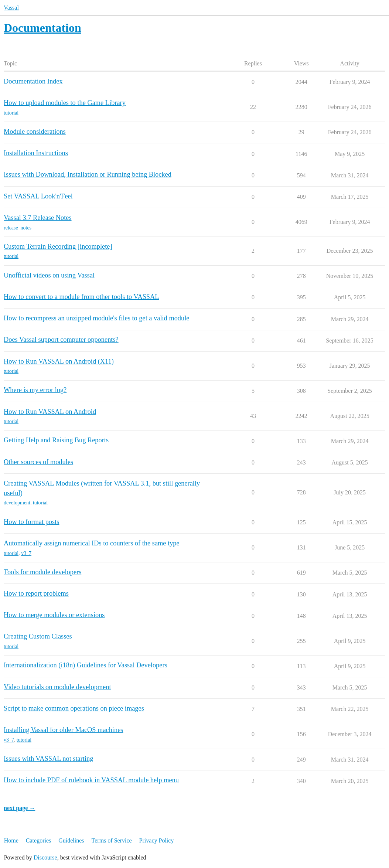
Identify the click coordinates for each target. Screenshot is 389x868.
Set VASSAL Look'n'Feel (38, 196)
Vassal (11, 8)
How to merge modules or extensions (54, 615)
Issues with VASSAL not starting (48, 759)
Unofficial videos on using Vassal (49, 275)
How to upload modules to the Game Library (65, 103)
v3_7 (26, 553)
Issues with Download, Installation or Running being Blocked (88, 174)
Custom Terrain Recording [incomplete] (58, 246)
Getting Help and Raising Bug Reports (56, 440)
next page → (19, 808)
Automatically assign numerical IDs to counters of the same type (92, 543)
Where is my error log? (35, 390)
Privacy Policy (157, 840)
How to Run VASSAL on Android (50, 412)
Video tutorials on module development (57, 687)
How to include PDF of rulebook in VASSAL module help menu (91, 780)
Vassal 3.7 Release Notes (38, 218)
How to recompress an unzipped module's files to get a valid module (96, 318)
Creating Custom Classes (38, 636)
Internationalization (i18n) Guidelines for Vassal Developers (86, 665)
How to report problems (36, 593)
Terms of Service (112, 840)
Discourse (45, 857)
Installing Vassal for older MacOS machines (63, 730)
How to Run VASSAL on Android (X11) (59, 361)
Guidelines (71, 840)
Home (11, 840)
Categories (38, 840)
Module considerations (35, 132)
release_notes (18, 228)
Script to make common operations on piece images (74, 708)
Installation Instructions (36, 153)
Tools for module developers (42, 572)
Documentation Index (33, 81)
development (17, 503)
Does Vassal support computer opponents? (61, 340)
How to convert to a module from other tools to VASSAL (81, 297)
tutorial (11, 113)
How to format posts (31, 522)
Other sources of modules (38, 462)
